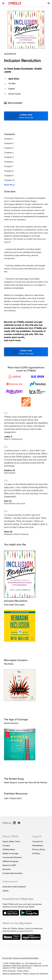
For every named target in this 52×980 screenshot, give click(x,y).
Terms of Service (9, 971)
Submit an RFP (9, 865)
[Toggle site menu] (3, 3)
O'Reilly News (9, 849)
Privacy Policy (39, 849)
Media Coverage (10, 853)
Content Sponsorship (12, 873)
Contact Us (38, 842)
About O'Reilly (10, 836)
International (10, 881)
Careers (6, 845)
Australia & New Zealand (14, 887)
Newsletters (38, 845)
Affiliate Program (11, 861)
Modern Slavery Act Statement (36, 974)
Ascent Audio (15, 94)
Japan (6, 891)
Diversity (7, 869)
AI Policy (36, 853)
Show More (9, 185)
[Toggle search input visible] (49, 3)
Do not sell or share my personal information (21, 958)
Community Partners (12, 857)
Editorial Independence (12, 974)
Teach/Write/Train (11, 842)
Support (37, 836)
